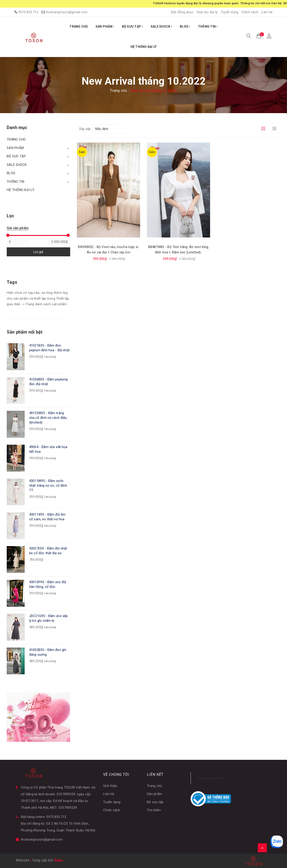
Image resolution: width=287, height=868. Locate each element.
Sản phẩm (154, 794)
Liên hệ (267, 12)
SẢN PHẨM (105, 26)
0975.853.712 (28, 12)
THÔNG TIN (208, 26)
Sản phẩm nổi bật (25, 332)
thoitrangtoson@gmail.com (67, 12)
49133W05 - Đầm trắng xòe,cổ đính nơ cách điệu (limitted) (48, 418)
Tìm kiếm (154, 810)
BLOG (185, 26)
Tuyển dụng (230, 12)
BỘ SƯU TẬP (133, 26)
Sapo (59, 860)
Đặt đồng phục (182, 12)
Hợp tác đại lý (207, 12)
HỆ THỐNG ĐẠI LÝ (144, 47)
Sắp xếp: (85, 129)
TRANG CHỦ (78, 26)
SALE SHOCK (161, 26)
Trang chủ (154, 786)
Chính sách (250, 12)
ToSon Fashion (210, 778)
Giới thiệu (110, 786)
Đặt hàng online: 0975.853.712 (43, 817)
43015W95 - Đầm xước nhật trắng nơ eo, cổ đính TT (48, 486)
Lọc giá (38, 252)
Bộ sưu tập (155, 802)
